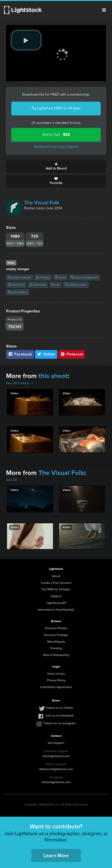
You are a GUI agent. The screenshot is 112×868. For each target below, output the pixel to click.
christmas (16, 285)
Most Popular (56, 642)
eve (55, 285)
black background (85, 277)
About (56, 576)
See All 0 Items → (20, 383)
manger (43, 277)
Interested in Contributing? (56, 610)
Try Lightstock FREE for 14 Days (56, 108)
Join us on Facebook (60, 716)
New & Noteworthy (56, 655)
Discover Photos (56, 628)
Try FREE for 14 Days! (56, 589)
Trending (56, 648)
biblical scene (76, 285)
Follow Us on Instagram (60, 723)
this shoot (53, 376)
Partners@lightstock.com (56, 769)
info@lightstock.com (56, 756)
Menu (104, 10)
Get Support (56, 743)
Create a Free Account (56, 583)
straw (60, 277)
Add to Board (56, 167)
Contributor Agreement (56, 687)
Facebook (20, 354)
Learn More (56, 855)
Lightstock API (56, 603)
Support (56, 596)
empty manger (20, 277)
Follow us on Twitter (60, 708)
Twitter (46, 354)
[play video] (26, 40)
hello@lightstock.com (56, 782)
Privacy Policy (56, 680)
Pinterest (72, 354)
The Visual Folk (42, 203)
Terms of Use (56, 674)
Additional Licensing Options (56, 147)
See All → (14, 480)
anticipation (18, 292)
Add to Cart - (56, 135)
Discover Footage (56, 635)
